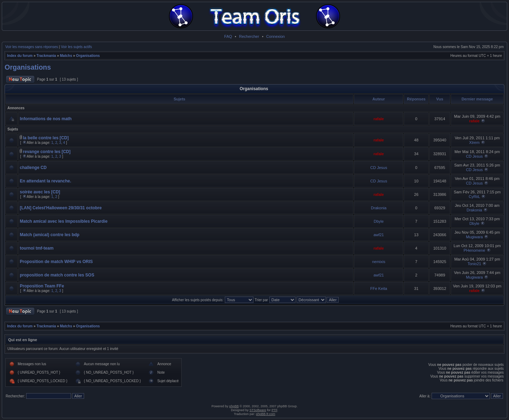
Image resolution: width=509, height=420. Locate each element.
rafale (379, 119)
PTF (274, 410)
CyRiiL (474, 197)
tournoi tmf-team (37, 248)
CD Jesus (474, 156)
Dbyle (379, 221)
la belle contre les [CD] (46, 138)
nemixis (379, 262)
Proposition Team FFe (42, 286)
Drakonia (379, 208)
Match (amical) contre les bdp (50, 235)
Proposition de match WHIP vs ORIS (56, 262)
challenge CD (33, 168)
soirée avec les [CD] (40, 192)
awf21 (379, 235)
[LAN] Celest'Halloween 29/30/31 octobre (61, 208)
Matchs (66, 56)
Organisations (88, 56)
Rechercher (249, 36)
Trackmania (46, 56)
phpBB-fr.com (266, 414)
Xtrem (474, 142)
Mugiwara (474, 237)
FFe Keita (379, 288)
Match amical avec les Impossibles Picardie (64, 221)
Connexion (276, 36)
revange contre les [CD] (47, 152)
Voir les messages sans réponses (32, 47)
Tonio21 (475, 264)
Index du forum (20, 56)
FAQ (228, 36)
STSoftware (258, 410)
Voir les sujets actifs (76, 47)
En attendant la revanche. (45, 181)
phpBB (234, 406)
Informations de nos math (46, 119)
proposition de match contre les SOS (57, 275)
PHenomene (474, 250)
